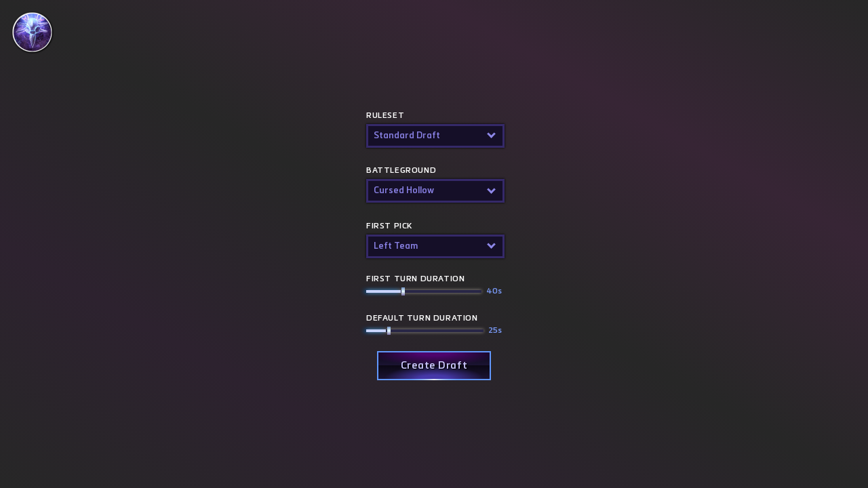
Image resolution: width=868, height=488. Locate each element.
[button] (434, 136)
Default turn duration (434, 326)
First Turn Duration (434, 286)
